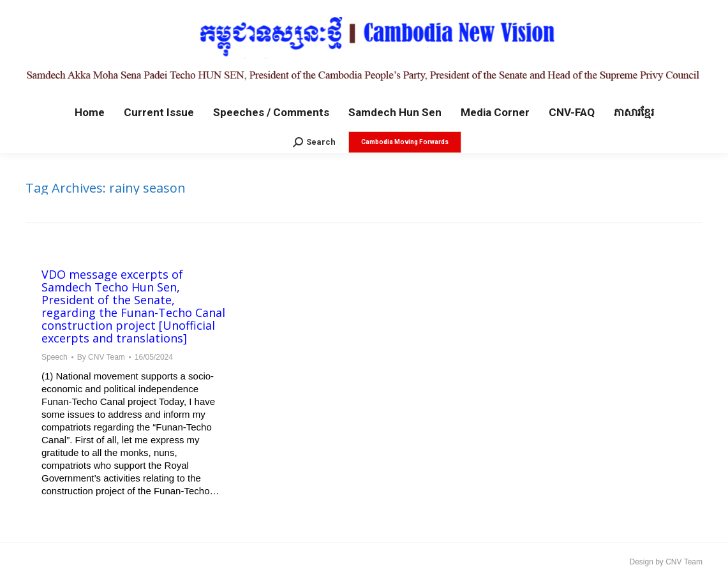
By (101, 357)
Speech (55, 357)
